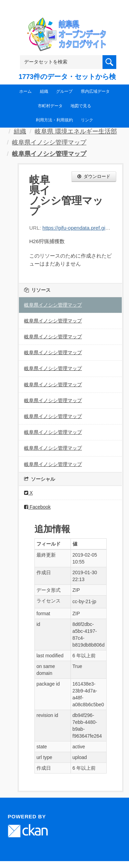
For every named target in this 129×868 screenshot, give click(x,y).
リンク (87, 120)
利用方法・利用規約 (54, 120)
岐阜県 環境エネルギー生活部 (76, 131)
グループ (64, 91)
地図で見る (81, 106)
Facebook (37, 507)
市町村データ (50, 106)
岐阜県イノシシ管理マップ (49, 142)
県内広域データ (95, 91)
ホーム (25, 91)
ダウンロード (94, 176)
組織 (44, 91)
